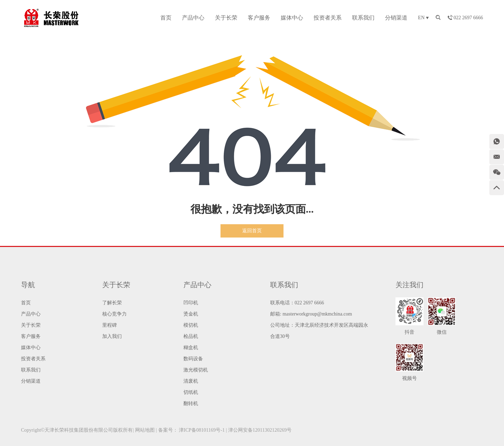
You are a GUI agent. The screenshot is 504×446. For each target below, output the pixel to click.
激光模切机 (196, 370)
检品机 (191, 336)
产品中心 (193, 18)
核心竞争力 (114, 314)
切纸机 (191, 392)
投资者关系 (328, 18)
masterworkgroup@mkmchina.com (317, 314)
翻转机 (191, 403)
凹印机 (191, 303)
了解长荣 (112, 303)
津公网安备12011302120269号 (260, 430)
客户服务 (259, 18)
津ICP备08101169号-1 (202, 430)
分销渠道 (396, 18)
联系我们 (363, 18)
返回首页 (252, 231)
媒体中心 (292, 18)
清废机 (191, 381)
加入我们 (112, 336)
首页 (166, 18)
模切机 (191, 325)
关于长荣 (226, 18)
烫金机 (191, 314)
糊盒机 (191, 348)
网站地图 (145, 430)
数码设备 (193, 359)
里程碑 (110, 325)
